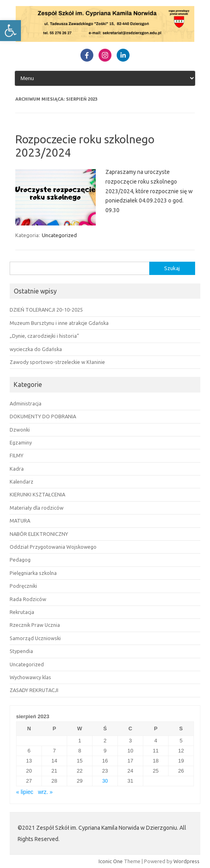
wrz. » (45, 792)
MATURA (20, 521)
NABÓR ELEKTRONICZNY (39, 534)
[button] (10, 31)
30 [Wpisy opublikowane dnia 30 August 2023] (105, 781)
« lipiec (25, 792)
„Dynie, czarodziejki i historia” (44, 336)
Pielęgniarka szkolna (33, 573)
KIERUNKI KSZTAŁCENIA (37, 494)
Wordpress (186, 861)
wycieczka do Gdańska (36, 349)
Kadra (17, 469)
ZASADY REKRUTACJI (34, 690)
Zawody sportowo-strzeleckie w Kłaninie (57, 362)
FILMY (16, 455)
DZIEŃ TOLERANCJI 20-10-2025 (46, 310)
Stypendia (21, 651)
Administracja (26, 403)
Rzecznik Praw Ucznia (35, 625)
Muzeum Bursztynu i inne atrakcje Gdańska (59, 323)
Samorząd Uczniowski (35, 638)
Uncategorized (59, 235)
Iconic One (111, 861)
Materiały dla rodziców (37, 508)
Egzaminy (21, 442)
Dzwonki (20, 430)
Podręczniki (23, 586)
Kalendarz (22, 482)
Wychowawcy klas (30, 677)
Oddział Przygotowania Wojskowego (53, 547)
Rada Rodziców (28, 599)
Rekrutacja (22, 612)
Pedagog (20, 560)
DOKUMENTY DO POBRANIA (43, 416)
